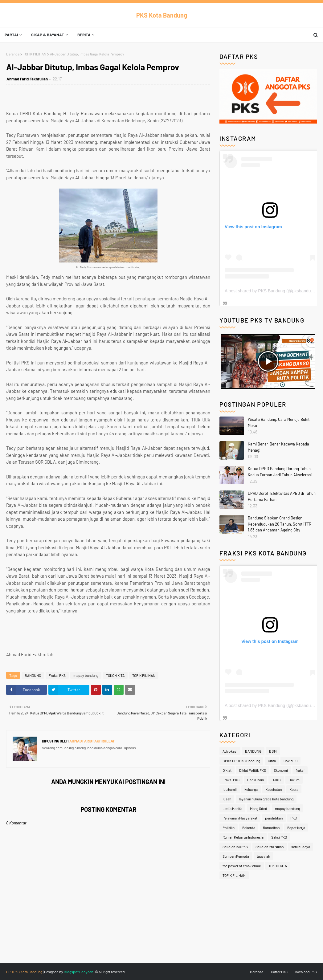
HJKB (276, 780)
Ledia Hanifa (232, 808)
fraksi (300, 770)
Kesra (294, 789)
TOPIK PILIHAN (35, 54)
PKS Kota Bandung (162, 15)
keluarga (251, 789)
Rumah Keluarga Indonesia (243, 837)
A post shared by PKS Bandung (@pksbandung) (271, 291)
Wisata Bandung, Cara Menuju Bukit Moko (279, 422)
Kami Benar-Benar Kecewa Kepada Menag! (278, 447)
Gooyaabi (87, 972)
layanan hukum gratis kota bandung (266, 799)
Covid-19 (290, 761)
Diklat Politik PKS (253, 770)
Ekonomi (281, 770)
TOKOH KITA (115, 675)
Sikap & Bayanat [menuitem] (48, 35)
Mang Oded (259, 808)
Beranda (13, 54)
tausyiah (263, 856)
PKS (294, 818)
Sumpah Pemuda (236, 856)
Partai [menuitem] (11, 35)
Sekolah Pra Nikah (270, 847)
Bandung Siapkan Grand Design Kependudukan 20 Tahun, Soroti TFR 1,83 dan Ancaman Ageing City (280, 524)
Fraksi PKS (57, 675)
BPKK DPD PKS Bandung (241, 761)
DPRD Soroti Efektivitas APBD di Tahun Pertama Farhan (282, 496)
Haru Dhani (256, 780)
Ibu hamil (230, 789)
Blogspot (71, 972)
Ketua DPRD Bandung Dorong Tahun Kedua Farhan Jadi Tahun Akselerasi (280, 472)
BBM (273, 751)
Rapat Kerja (296, 828)
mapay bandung (86, 675)
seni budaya (301, 847)
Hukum (294, 780)
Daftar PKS (279, 972)
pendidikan (274, 818)
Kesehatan (274, 789)
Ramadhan (271, 828)
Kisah (227, 799)
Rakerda (249, 828)
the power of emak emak (242, 866)
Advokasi (230, 751)
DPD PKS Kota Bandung (24, 972)
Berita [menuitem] (84, 35)
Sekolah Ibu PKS (235, 847)
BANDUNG (33, 675)
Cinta (272, 761)
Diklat (227, 770)
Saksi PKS (279, 837)
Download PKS (305, 972)
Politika (229, 828)
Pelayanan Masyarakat (240, 818)
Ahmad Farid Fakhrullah (27, 79)
